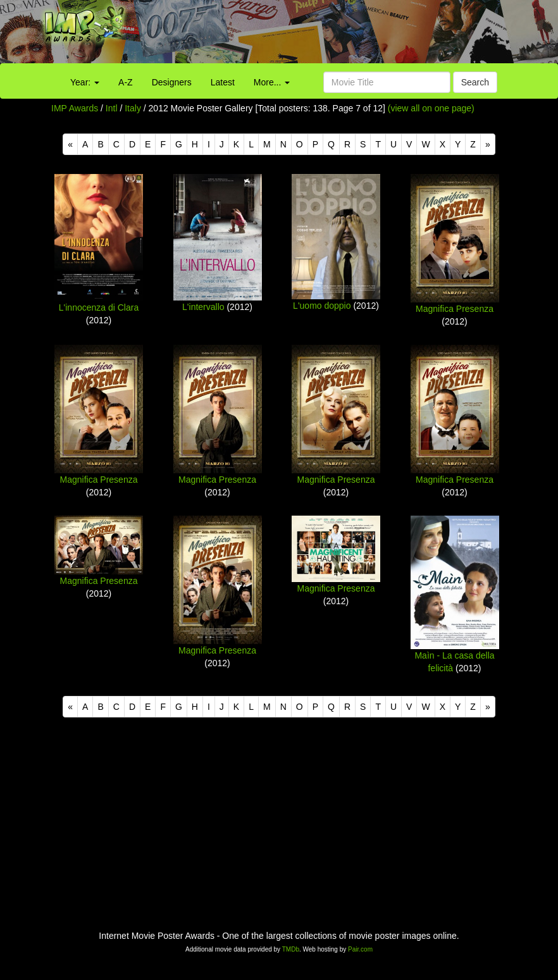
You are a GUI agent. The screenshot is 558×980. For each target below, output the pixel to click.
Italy (133, 108)
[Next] (488, 144)
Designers (172, 82)
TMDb (291, 949)
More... (272, 82)
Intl (112, 108)
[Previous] (70, 144)
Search (475, 82)
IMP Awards (75, 108)
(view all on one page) (431, 108)
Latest (223, 82)
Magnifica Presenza (455, 309)
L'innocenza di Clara (99, 307)
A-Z (126, 82)
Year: (85, 82)
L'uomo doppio (322, 306)
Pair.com (360, 949)
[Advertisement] (349, 35)
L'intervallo (203, 307)
